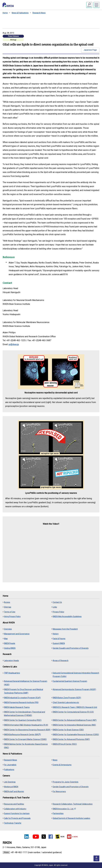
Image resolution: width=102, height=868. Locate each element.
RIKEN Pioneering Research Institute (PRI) (21, 702)
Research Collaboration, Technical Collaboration (73, 804)
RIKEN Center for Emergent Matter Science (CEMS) (25, 739)
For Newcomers (59, 791)
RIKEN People (10, 643)
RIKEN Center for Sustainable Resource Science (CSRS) (76, 735)
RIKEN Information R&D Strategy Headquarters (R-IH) (26, 725)
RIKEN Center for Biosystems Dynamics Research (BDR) (27, 730)
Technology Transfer (13, 823)
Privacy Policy (58, 612)
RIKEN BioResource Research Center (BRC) (22, 734)
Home (5, 13)
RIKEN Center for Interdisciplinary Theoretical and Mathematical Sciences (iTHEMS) (25, 714)
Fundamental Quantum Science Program (70, 681)
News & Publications (20, 13)
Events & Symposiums (62, 765)
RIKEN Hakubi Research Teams (17, 707)
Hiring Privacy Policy (12, 616)
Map (6, 639)
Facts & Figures (59, 639)
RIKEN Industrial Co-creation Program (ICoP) (22, 698)
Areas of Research (61, 661)
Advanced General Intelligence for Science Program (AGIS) (26, 683)
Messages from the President (65, 629)
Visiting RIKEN (10, 648)
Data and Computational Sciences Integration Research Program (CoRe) (76, 675)
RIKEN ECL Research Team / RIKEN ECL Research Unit (75, 707)
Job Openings (10, 782)
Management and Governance (17, 634)
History (56, 634)
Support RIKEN (59, 643)
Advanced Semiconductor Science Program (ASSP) (74, 689)
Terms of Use (10, 612)
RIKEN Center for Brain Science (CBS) (68, 730)
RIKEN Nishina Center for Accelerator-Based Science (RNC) (26, 746)
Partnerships (58, 813)
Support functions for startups (17, 813)
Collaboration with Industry (15, 809)
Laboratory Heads (11, 661)
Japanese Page (90, 50)
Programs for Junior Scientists (66, 782)
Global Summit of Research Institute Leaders (71, 818)
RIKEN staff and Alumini (14, 791)
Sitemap (8, 607)
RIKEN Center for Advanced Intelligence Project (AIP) (75, 720)
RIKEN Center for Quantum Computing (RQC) (23, 720)
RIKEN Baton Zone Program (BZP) (67, 698)
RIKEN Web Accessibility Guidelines (67, 616)
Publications (9, 770)
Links (55, 607)
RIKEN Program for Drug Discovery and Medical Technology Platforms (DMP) (24, 691)
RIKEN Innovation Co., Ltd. (64, 809)
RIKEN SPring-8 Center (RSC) (65, 744)
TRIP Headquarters (12, 673)
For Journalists (10, 765)
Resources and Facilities (14, 804)
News (55, 760)
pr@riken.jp (14, 344)
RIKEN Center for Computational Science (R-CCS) (73, 712)
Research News (39, 13)
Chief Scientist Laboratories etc (66, 702)
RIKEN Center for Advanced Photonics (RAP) (71, 739)
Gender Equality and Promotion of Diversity (71, 648)
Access (7, 602)
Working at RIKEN (11, 787)
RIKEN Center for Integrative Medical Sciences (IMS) (74, 725)
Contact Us (57, 602)
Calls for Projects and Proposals (17, 818)
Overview (8, 629)
